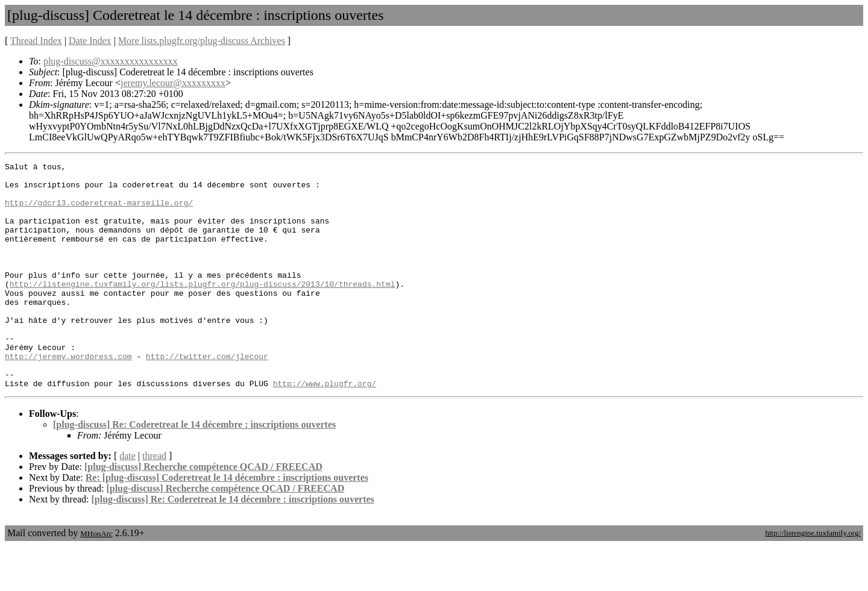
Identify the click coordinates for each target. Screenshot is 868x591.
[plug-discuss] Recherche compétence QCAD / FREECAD (203, 512)
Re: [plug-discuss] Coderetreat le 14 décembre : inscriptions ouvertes (227, 523)
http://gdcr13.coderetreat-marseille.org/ (99, 211)
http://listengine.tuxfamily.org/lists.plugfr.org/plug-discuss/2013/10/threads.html (203, 309)
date (127, 501)
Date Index (90, 41)
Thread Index (36, 41)
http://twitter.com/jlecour (207, 396)
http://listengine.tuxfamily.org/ (813, 578)
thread (154, 501)
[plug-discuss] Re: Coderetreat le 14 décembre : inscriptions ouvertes (194, 470)
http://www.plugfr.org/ (325, 428)
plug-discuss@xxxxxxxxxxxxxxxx (111, 61)
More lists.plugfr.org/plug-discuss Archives (202, 41)
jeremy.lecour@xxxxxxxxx (173, 83)
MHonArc (96, 579)
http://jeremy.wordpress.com (68, 396)
